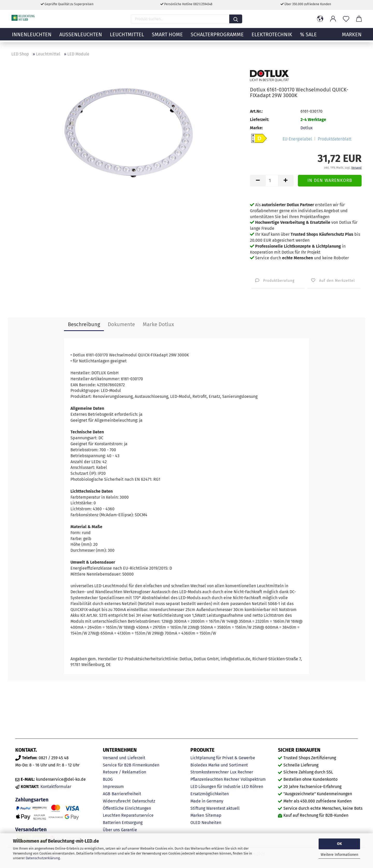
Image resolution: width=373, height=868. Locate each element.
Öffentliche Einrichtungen (127, 808)
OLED (195, 823)
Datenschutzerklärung (43, 858)
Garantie (129, 830)
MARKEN (352, 38)
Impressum (113, 787)
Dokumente (121, 324)
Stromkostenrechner (210, 772)
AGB (107, 794)
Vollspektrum (253, 779)
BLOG (108, 779)
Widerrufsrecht (117, 801)
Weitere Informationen (339, 855)
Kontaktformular (56, 787)
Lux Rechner (242, 772)
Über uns (111, 830)
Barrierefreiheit (126, 794)
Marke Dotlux (158, 324)
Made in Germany (207, 801)
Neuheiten (211, 823)
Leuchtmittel (127, 38)
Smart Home (167, 38)
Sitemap (213, 815)
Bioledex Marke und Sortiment (219, 765)
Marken (197, 815)
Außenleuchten (81, 38)
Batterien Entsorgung (123, 823)
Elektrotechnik (272, 38)
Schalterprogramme (217, 38)
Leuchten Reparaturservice (128, 815)
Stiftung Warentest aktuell (215, 808)
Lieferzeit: (260, 120)
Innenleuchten (32, 38)
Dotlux (307, 128)
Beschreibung (84, 324)
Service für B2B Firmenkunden (131, 765)
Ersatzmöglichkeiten (210, 794)
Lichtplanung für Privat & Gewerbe (223, 758)
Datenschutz (144, 801)
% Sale (308, 38)
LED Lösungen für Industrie (215, 787)
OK (339, 844)
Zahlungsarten (32, 800)
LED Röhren (252, 787)
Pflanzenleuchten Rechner (215, 779)
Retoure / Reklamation (124, 772)
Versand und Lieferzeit (124, 758)
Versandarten (31, 830)
